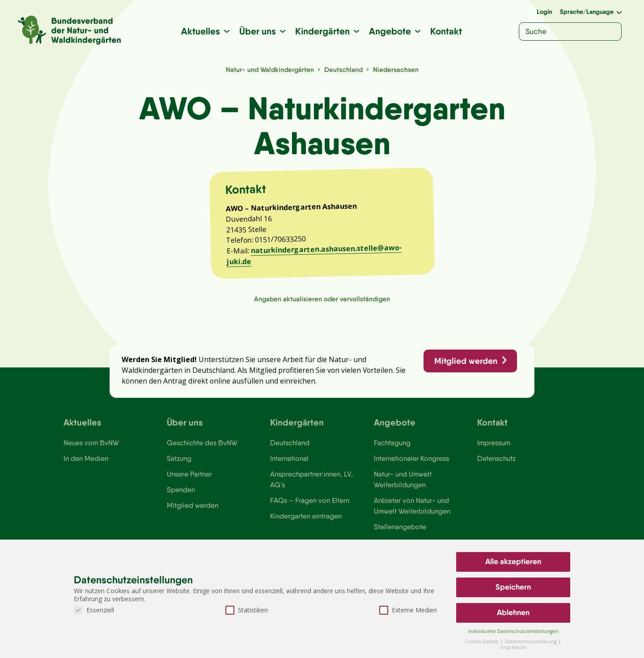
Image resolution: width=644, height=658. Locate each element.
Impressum (494, 449)
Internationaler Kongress (412, 465)
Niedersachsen (397, 70)
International (289, 465)
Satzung (179, 465)
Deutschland (344, 70)
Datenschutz (497, 465)
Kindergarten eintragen (306, 524)
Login (544, 12)
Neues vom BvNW (91, 449)
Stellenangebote (400, 535)
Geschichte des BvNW (203, 449)
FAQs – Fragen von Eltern (310, 508)
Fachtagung (392, 449)
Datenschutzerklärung (531, 641)
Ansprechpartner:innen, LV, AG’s (312, 486)
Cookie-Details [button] (482, 641)
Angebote (390, 31)
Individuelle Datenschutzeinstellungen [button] (513, 631)
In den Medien (86, 465)
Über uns (258, 31)
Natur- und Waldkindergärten (269, 70)
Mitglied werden (465, 366)
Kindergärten (322, 31)
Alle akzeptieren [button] (513, 561)
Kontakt (446, 31)
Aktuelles (201, 31)
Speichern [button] (513, 587)
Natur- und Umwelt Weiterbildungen (403, 486)
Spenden (181, 497)
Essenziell (94, 610)
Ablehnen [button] (513, 612)
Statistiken (247, 610)
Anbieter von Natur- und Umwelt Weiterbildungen (412, 513)
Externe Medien (408, 610)
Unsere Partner (189, 481)
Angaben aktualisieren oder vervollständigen (322, 303)
